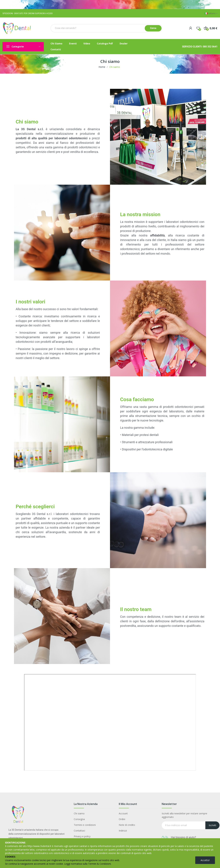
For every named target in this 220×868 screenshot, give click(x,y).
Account (123, 813)
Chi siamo (79, 813)
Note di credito (127, 825)
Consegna (79, 819)
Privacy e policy (82, 836)
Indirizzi (123, 831)
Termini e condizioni (85, 825)
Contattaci (79, 831)
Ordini (122, 819)
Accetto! (205, 860)
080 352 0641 (210, 47)
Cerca (153, 28)
